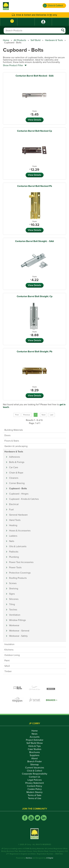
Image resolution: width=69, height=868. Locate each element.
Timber (8, 671)
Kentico (29, 858)
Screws (13, 583)
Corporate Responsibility (35, 774)
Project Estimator (35, 740)
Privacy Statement (35, 783)
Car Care (14, 467)
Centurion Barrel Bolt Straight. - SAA (34, 241)
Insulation (9, 644)
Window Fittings (17, 620)
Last (52, 415)
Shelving (14, 589)
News (34, 734)
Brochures (34, 752)
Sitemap (34, 765)
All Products (20, 40)
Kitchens (9, 650)
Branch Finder (35, 761)
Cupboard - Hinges (19, 494)
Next (44, 415)
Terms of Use (35, 798)
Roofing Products (18, 578)
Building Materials (14, 430)
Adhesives (14, 457)
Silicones (14, 599)
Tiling (12, 604)
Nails (12, 541)
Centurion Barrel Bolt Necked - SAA (35, 76)
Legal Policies (35, 780)
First (17, 415)
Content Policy (34, 786)
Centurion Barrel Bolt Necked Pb (35, 186)
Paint (7, 661)
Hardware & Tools (54, 40)
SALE (7, 666)
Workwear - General (19, 631)
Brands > (52, 700)
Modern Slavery (34, 792)
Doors (7, 435)
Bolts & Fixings (17, 462)
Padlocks (14, 552)
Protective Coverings (20, 573)
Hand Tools (15, 520)
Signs (12, 594)
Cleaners (14, 478)
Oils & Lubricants (18, 546)
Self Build (36, 40)
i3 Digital (50, 858)
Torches (13, 610)
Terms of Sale (34, 795)
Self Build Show (35, 743)
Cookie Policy (35, 789)
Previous (27, 415)
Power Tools (15, 567)
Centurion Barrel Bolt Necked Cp (34, 131)
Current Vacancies (35, 768)
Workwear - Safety (18, 636)
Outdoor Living (12, 655)
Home (6, 40)
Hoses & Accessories (20, 531)
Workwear (14, 625)
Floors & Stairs (12, 441)
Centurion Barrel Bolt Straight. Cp (35, 296)
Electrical (14, 504)
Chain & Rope (16, 473)
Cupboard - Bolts (18, 488)
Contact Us (34, 777)
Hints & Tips (34, 746)
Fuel (11, 510)
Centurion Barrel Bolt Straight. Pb (34, 352)
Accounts (35, 737)
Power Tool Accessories (21, 562)
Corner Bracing (17, 483)
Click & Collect (34, 771)
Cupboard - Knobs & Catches (24, 499)
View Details (35, 120)
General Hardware (18, 515)
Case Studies (34, 749)
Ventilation (15, 615)
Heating (13, 525)
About (34, 758)
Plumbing (14, 557)
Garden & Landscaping (16, 446)
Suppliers (34, 755)
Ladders (13, 536)
